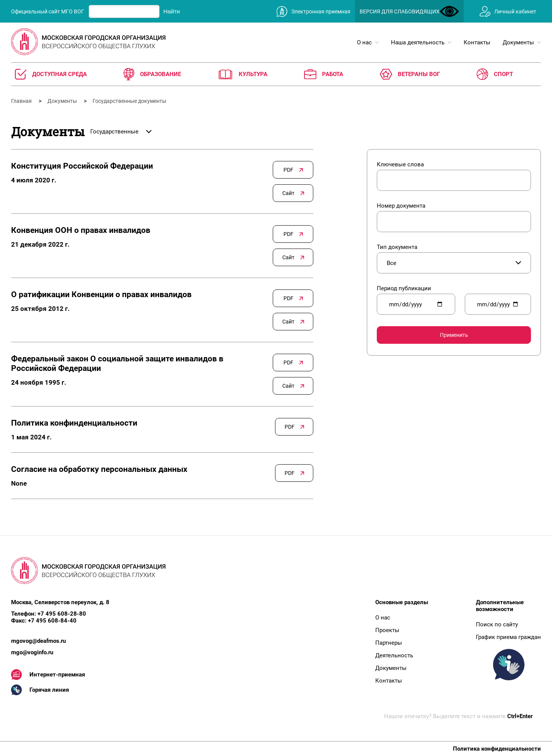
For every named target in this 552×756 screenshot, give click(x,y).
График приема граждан (508, 637)
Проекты (387, 630)
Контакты (389, 681)
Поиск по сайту (497, 624)
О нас (383, 618)
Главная (22, 101)
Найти (172, 11)
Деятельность (394, 655)
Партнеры (389, 643)
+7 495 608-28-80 (62, 614)
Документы (63, 101)
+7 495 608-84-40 (52, 621)
